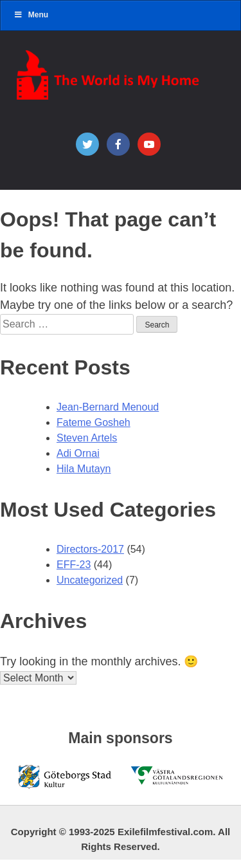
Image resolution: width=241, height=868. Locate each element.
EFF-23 (74, 565)
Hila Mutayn (84, 469)
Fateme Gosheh (94, 422)
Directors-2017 (90, 549)
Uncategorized (90, 580)
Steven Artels (87, 438)
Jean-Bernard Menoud (108, 407)
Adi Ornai (78, 453)
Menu (31, 15)
